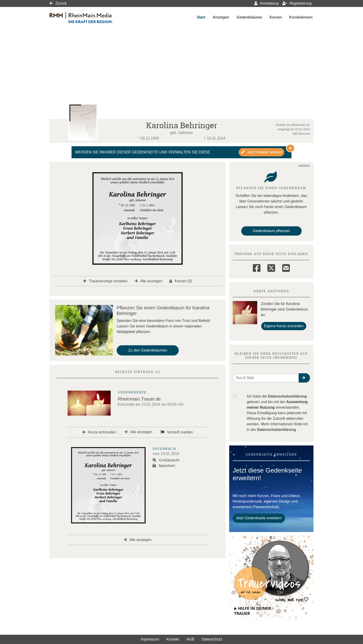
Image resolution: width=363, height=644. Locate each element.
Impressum (150, 639)
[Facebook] (257, 267)
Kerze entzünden (99, 432)
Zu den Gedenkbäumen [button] (148, 350)
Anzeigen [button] (221, 17)
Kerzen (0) (181, 281)
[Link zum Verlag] (89, 17)
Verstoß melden (177, 432)
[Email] (286, 267)
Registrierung (297, 3)
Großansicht (166, 460)
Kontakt (173, 639)
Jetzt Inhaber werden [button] (261, 152)
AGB (190, 639)
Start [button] (201, 17)
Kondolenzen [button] (301, 17)
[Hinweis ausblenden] (290, 148)
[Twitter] (271, 267)
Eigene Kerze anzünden (284, 326)
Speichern (164, 466)
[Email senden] (266, 378)
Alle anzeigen (149, 281)
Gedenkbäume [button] (249, 17)
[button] (304, 378)
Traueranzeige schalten (105, 281)
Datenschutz (212, 639)
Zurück (58, 3)
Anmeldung (266, 3)
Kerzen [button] (276, 17)
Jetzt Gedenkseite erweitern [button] (259, 518)
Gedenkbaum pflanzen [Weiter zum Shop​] (271, 231)
